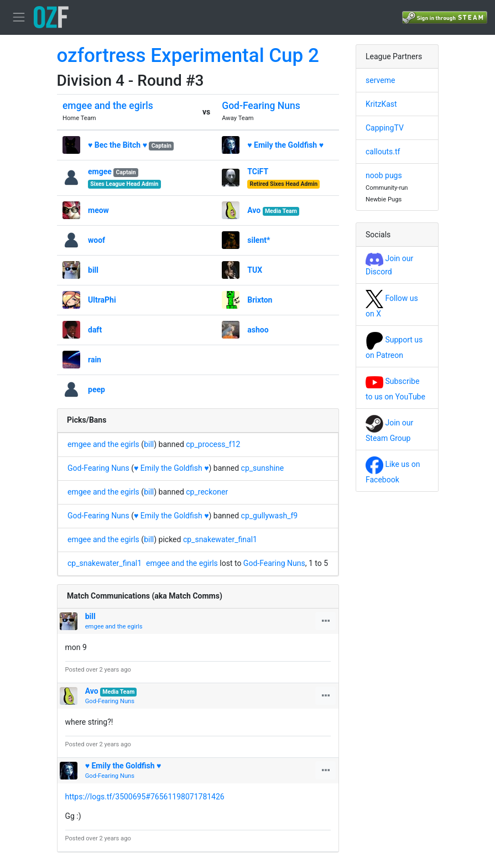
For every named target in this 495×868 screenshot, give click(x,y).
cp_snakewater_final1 (220, 539)
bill (93, 270)
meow (98, 210)
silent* (259, 240)
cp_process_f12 (213, 444)
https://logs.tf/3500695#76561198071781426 (145, 797)
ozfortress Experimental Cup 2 (188, 56)
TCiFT (257, 171)
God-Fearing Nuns (261, 106)
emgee (100, 171)
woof (97, 240)
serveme (380, 80)
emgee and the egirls (108, 106)
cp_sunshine (263, 468)
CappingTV (385, 128)
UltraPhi (102, 300)
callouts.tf (383, 152)
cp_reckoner (207, 492)
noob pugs (384, 175)
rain (95, 360)
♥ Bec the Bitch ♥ (118, 145)
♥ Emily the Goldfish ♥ (285, 145)
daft (95, 330)
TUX (255, 270)
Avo (254, 210)
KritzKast (381, 104)
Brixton (260, 300)
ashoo (258, 330)
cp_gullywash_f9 (270, 516)
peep (97, 389)
